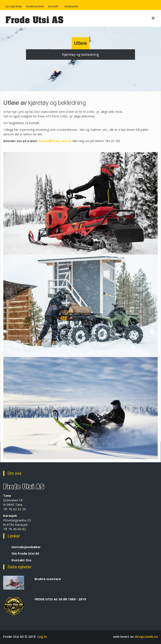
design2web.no (146, 636)
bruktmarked (35, 6)
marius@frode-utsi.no (55, 141)
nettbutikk (71, 6)
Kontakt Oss (21, 560)
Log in (42, 636)
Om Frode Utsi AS (25, 553)
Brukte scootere (48, 579)
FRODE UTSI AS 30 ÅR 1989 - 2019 (60, 599)
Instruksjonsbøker (26, 547)
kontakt (53, 6)
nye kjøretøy (14, 6)
